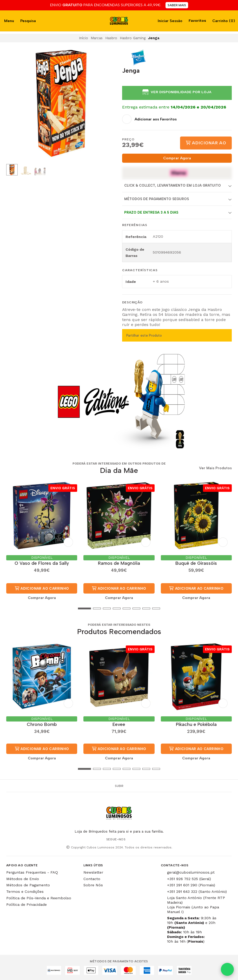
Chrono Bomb (42, 724)
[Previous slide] (14, 104)
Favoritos (197, 21)
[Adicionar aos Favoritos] (149, 119)
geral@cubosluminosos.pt (191, 872)
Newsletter (93, 872)
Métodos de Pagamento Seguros (157, 199)
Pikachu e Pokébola (196, 724)
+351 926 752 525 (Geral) (189, 879)
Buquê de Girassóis (196, 563)
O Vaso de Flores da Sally (42, 563)
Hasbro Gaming (133, 38)
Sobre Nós (93, 885)
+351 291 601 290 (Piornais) (191, 885)
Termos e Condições (25, 891)
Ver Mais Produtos (215, 468)
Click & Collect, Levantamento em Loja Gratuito (173, 185)
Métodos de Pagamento (28, 885)
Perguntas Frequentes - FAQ (32, 872)
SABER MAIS (177, 5)
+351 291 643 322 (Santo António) (197, 891)
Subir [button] (119, 786)
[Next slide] (108, 104)
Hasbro (111, 38)
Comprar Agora (177, 158)
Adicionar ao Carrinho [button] (42, 588)
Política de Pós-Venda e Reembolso (39, 898)
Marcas (97, 38)
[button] (10, 608)
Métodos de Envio (23, 879)
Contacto (92, 879)
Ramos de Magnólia (119, 563)
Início (84, 38)
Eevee (119, 724)
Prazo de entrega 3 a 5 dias (151, 212)
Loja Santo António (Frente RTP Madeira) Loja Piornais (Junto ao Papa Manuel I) (196, 905)
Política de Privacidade (27, 904)
